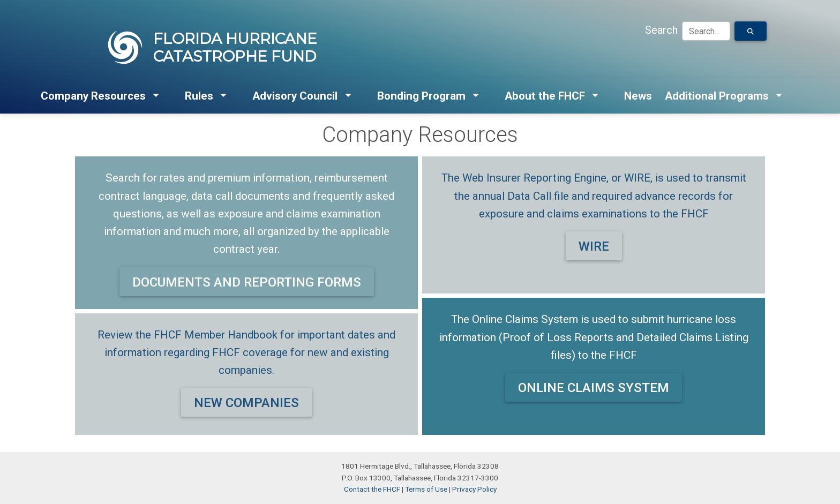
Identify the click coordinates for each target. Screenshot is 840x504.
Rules (199, 96)
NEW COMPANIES (246, 403)
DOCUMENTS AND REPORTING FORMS (247, 282)
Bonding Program (421, 96)
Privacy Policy (474, 489)
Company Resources (93, 96)
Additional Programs (717, 96)
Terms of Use (426, 489)
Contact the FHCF (372, 489)
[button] (157, 96)
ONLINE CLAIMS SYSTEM (594, 388)
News (638, 96)
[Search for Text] (751, 31)
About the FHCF (545, 96)
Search (661, 30)
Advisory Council (295, 96)
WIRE (594, 246)
